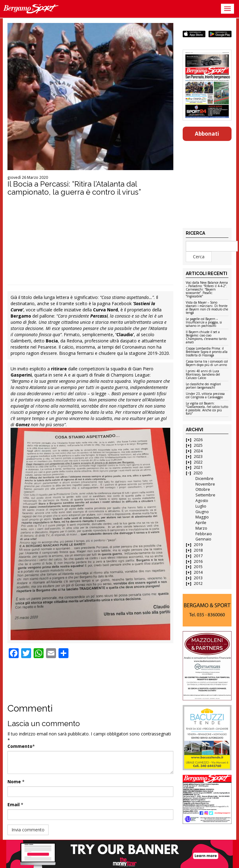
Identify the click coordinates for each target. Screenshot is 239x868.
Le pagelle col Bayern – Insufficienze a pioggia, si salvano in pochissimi (204, 323)
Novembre (205, 484)
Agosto (202, 501)
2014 (198, 572)
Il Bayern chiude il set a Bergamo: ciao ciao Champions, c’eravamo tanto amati (206, 337)
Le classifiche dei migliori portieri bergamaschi (203, 386)
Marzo (201, 528)
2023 (198, 457)
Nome (14, 782)
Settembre (205, 495)
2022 (198, 462)
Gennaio (203, 539)
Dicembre (204, 479)
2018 (198, 550)
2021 (198, 467)
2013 (198, 578)
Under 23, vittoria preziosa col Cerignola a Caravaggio (205, 396)
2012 (198, 583)
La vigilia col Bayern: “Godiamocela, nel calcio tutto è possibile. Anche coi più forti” (207, 409)
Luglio (201, 506)
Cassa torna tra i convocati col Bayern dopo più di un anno (207, 363)
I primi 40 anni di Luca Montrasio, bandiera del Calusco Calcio (203, 375)
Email (14, 805)
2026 (198, 440)
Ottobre (203, 489)
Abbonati (207, 134)
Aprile (201, 523)
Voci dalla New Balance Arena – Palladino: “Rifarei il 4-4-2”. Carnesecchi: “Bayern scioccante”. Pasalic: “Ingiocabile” (207, 290)
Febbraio (204, 534)
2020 (198, 473)
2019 (198, 545)
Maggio (202, 517)
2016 (198, 561)
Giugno (202, 512)
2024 (198, 451)
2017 (198, 556)
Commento (20, 746)
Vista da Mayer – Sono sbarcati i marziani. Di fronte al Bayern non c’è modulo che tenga (207, 308)
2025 (198, 445)
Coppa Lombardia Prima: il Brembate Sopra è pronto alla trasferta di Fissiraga (207, 352)
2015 (198, 567)
